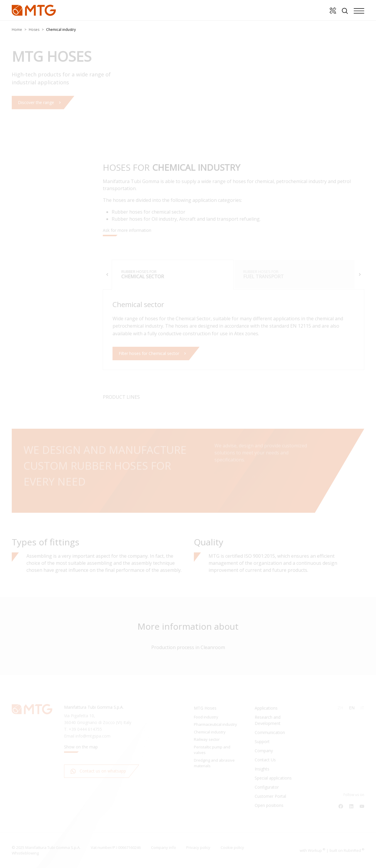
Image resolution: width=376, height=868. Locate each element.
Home (17, 30)
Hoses (34, 30)
